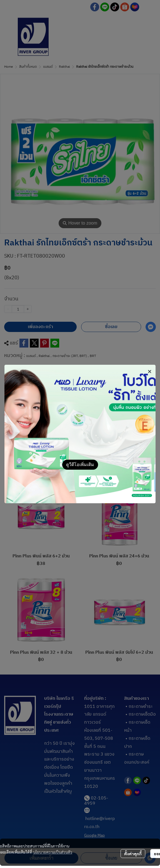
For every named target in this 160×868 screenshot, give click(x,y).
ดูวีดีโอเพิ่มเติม (80, 465)
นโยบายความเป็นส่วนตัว (53, 852)
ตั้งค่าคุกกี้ (133, 854)
